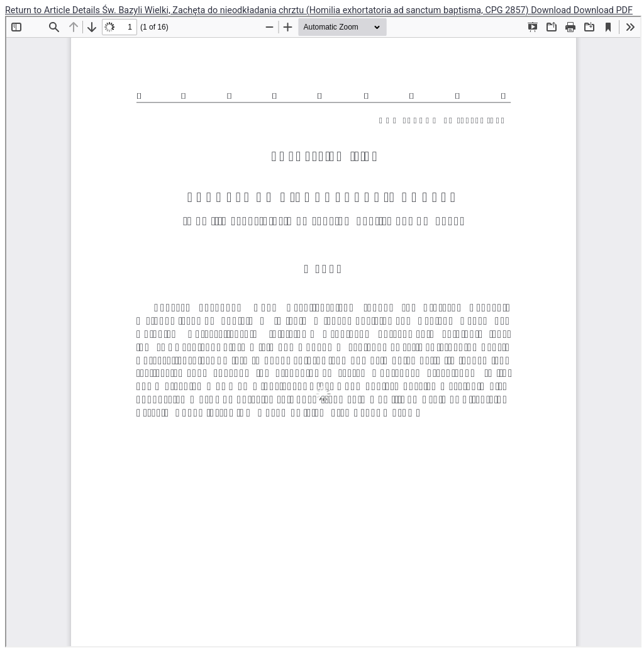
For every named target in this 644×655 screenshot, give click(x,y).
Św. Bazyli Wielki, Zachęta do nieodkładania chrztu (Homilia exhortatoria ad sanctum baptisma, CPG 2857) (317, 10)
